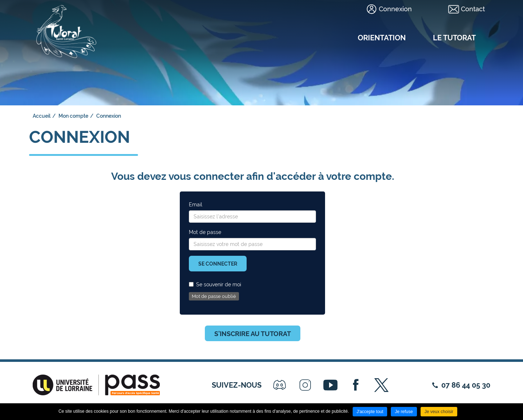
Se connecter (218, 264)
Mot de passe (205, 232)
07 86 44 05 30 (466, 385)
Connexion (395, 9)
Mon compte (73, 116)
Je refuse (404, 412)
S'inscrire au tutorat (253, 334)
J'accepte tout (370, 412)
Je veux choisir (439, 412)
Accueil (42, 116)
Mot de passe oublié (214, 296)
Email (196, 205)
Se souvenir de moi (215, 284)
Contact (473, 9)
